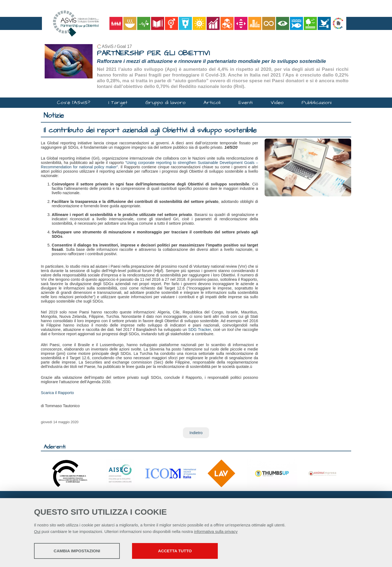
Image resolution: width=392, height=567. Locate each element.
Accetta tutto (175, 551)
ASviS (108, 46)
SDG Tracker (199, 330)
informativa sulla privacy (216, 531)
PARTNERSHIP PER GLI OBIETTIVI (153, 53)
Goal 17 (124, 46)
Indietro (196, 433)
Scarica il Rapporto (57, 393)
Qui (37, 531)
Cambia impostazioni (77, 551)
